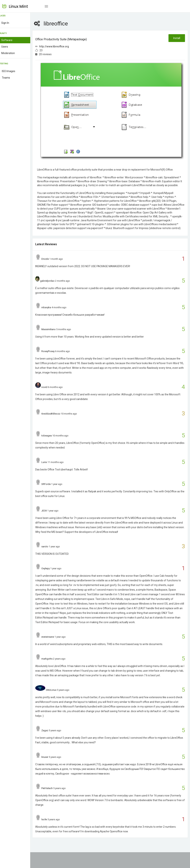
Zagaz (54, 746)
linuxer (54, 773)
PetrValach (56, 804)
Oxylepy (54, 575)
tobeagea (55, 442)
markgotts (56, 670)
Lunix (53, 469)
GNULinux (60, 706)
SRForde (55, 491)
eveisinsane (57, 648)
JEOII (53, 517)
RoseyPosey (57, 358)
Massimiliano (57, 336)
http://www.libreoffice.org (63, 46)
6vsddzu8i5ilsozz (60, 420)
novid (53, 394)
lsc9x (53, 835)
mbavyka (55, 314)
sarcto (54, 553)
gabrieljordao (56, 287)
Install (177, 38)
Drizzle (54, 265)
